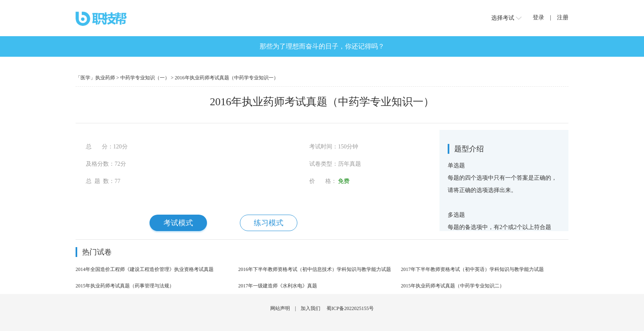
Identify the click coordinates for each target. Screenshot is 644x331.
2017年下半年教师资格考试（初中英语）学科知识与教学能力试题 (472, 269)
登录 (538, 17)
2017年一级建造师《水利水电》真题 (278, 286)
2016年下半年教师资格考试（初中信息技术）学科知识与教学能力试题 (315, 269)
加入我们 (310, 308)
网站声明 (280, 308)
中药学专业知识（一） (145, 78)
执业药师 (105, 78)
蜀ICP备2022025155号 (350, 308)
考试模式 (178, 223)
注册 (563, 17)
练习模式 (269, 223)
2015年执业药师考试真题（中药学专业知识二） (453, 286)
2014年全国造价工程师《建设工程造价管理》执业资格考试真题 (145, 269)
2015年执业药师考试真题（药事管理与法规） (125, 286)
